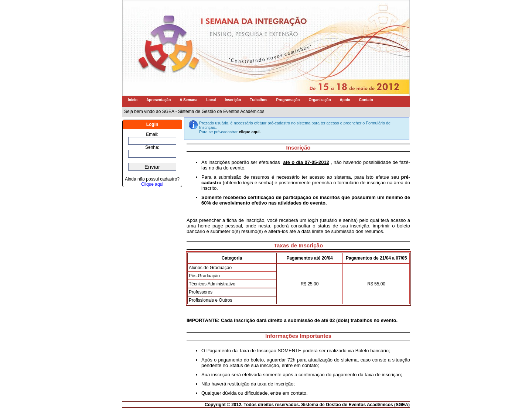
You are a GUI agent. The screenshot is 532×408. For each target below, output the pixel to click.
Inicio (133, 100)
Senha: (152, 147)
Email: (152, 134)
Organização (320, 100)
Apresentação (158, 100)
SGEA (402, 405)
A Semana (188, 100)
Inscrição (233, 100)
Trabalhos (258, 100)
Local (211, 100)
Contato (366, 100)
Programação (288, 100)
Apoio (345, 100)
